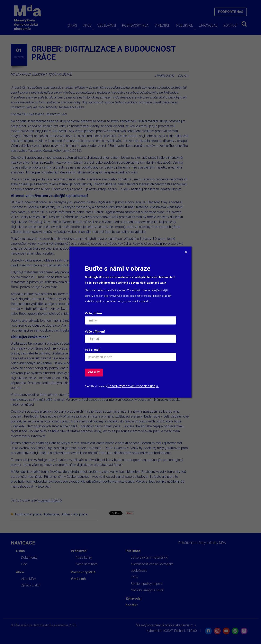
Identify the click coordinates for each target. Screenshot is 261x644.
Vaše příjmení (95, 331)
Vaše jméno (93, 313)
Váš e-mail (93, 350)
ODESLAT (94, 372)
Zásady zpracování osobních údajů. (133, 386)
